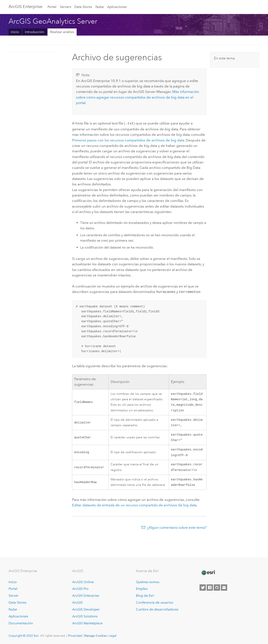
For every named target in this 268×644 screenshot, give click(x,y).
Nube (100, 7)
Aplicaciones (117, 7)
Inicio (15, 32)
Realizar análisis (62, 32)
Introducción (35, 32)
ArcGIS (77, 603)
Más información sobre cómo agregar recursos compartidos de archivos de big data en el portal (138, 97)
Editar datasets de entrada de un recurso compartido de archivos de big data (134, 510)
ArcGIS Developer (86, 609)
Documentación (21, 623)
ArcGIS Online (83, 582)
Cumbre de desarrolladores (157, 609)
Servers (66, 7)
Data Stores (83, 7)
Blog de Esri (145, 596)
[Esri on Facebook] (210, 588)
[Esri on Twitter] (203, 588)
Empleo (142, 589)
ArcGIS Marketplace (87, 623)
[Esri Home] (208, 573)
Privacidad (75, 636)
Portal (52, 7)
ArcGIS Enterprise (86, 596)
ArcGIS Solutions (85, 616)
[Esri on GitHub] (217, 588)
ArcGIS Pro (80, 589)
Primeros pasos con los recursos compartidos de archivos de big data (128, 140)
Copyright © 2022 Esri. (24, 636)
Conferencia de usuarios (155, 603)
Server (14, 596)
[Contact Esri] (224, 588)
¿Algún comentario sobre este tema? (177, 532)
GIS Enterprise (25, 6)
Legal (113, 636)
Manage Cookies (95, 636)
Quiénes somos (148, 582)
